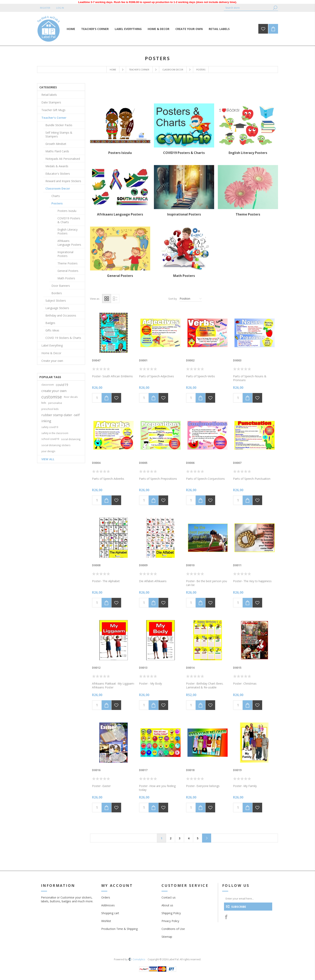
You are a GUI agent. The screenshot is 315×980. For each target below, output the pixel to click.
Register (45, 8)
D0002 (190, 360)
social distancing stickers (56, 445)
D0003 (237, 360)
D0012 (96, 668)
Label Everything (52, 345)
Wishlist (106, 921)
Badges (50, 323)
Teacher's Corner (139, 70)
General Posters (120, 276)
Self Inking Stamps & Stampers (59, 134)
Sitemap (167, 937)
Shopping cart (110, 913)
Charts (56, 196)
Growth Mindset (56, 144)
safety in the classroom (55, 433)
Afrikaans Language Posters (120, 214)
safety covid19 (50, 427)
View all (48, 459)
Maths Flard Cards (57, 151)
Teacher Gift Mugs (53, 110)
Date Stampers (51, 102)
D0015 (237, 668)
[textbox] (248, 8)
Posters (57, 203)
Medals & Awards (57, 166)
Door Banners (61, 286)
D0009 (143, 565)
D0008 (96, 565)
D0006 (190, 463)
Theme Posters (248, 214)
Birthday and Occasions (61, 315)
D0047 (96, 360)
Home (113, 70)
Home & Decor (51, 353)
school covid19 (50, 439)
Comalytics (137, 959)
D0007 (237, 463)
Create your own (52, 361)
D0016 (96, 770)
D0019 (237, 770)
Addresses (108, 905)
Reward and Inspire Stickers (63, 181)
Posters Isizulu (120, 153)
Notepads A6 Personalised (63, 159)
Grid (107, 299)
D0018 (190, 770)
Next (207, 838)
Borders (57, 293)
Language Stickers (57, 308)
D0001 (143, 360)
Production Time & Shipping (119, 929)
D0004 (96, 463)
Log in (60, 8)
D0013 (143, 668)
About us (167, 905)
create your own (54, 391)
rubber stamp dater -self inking (61, 418)
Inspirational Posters (184, 214)
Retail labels (49, 95)
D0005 (143, 463)
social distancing (71, 439)
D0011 (237, 565)
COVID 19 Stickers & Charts (63, 338)
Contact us (169, 897)
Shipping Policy (171, 913)
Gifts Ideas (52, 330)
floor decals (71, 397)
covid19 (62, 385)
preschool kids (50, 409)
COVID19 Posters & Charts (184, 153)
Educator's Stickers (58, 174)
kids (44, 403)
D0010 (190, 565)
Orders (106, 897)
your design (48, 451)
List (115, 299)
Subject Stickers (56, 301)
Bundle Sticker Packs (59, 125)
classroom (48, 385)
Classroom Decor (173, 70)
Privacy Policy (170, 921)
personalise (55, 403)
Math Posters (184, 276)
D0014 (190, 668)
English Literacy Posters (248, 153)
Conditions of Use (173, 929)
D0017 (143, 770)
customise (52, 397)
